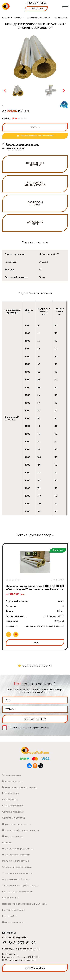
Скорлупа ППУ (10, 898)
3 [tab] (26, 666)
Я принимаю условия (29, 727)
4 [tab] (30, 666)
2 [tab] (23, 666)
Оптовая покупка (15, 149)
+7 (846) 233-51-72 (36, 3)
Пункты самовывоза (13, 922)
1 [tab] (19, 666)
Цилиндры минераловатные (18, 849)
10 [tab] (51, 666)
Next (64, 91)
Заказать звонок (35, 968)
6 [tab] (37, 666)
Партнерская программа (17, 824)
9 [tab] (47, 666)
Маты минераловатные (16, 861)
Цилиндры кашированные (38, 18)
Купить (35, 643)
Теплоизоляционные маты (17, 873)
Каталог (18, 18)
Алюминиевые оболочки (16, 879)
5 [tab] (33, 666)
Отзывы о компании (13, 806)
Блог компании (11, 793)
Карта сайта (10, 916)
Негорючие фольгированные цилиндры (25, 904)
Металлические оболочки (17, 891)
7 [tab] (40, 666)
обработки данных (41, 727)
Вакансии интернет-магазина (20, 787)
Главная (6, 18)
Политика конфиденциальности (21, 830)
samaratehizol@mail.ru (15, 937)
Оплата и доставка (14, 818)
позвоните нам (36, 9)
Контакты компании (14, 910)
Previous (5, 91)
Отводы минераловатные (17, 867)
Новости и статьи (12, 836)
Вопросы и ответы (13, 781)
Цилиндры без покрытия (16, 855)
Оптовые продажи (13, 812)
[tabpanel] (35, 597)
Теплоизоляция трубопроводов (20, 885)
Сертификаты (10, 799)
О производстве (12, 775)
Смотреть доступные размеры (22, 144)
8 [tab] (44, 666)
